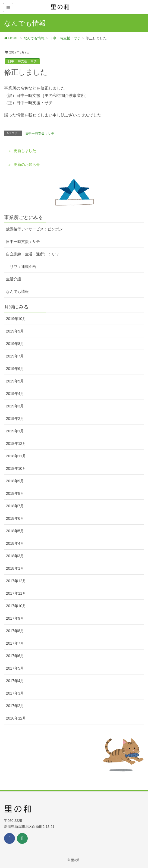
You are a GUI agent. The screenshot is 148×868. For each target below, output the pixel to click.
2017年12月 (16, 581)
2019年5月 (15, 381)
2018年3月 (15, 556)
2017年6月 (15, 656)
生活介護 (14, 279)
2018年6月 (15, 518)
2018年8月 (15, 493)
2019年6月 (15, 369)
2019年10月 (16, 319)
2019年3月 (15, 406)
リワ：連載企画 (23, 267)
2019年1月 (15, 431)
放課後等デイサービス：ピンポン (34, 229)
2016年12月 (16, 718)
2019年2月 (15, 419)
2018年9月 (15, 481)
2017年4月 (15, 681)
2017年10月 (16, 606)
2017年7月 (15, 643)
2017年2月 (15, 706)
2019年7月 (15, 356)
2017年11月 (16, 593)
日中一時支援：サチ (22, 61)
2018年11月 (16, 456)
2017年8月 (15, 631)
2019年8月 (15, 344)
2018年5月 (15, 531)
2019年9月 (15, 331)
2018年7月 (15, 506)
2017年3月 (15, 693)
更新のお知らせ (27, 164)
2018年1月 (15, 568)
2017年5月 (15, 668)
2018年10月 (16, 468)
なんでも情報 (17, 292)
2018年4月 (15, 543)
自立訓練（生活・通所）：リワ (32, 254)
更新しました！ (27, 151)
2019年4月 (15, 394)
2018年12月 (16, 443)
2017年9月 (15, 618)
